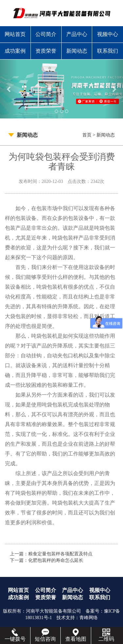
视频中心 (108, 34)
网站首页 (15, 34)
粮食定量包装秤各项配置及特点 (60, 554)
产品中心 (77, 34)
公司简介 (46, 34)
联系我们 (108, 51)
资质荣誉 (46, 51)
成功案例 (15, 51)
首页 (87, 135)
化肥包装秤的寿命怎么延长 (56, 560)
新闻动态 (77, 51)
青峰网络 (89, 618)
